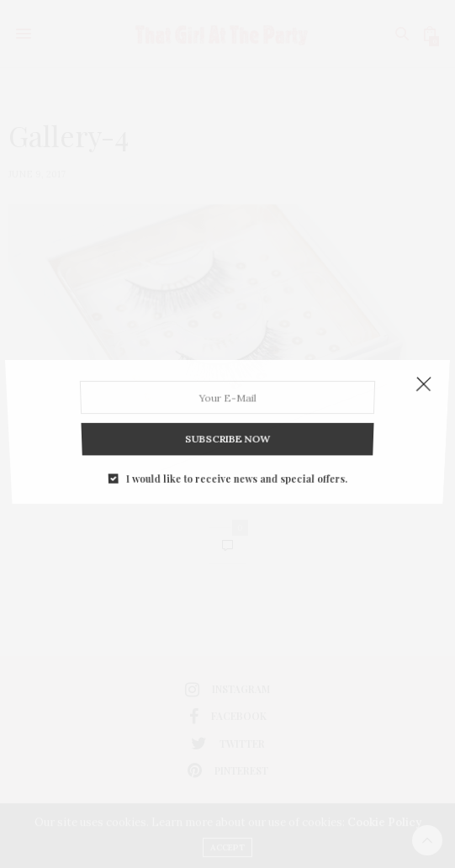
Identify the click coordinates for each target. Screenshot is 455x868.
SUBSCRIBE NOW (227, 430)
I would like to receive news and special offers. (236, 464)
